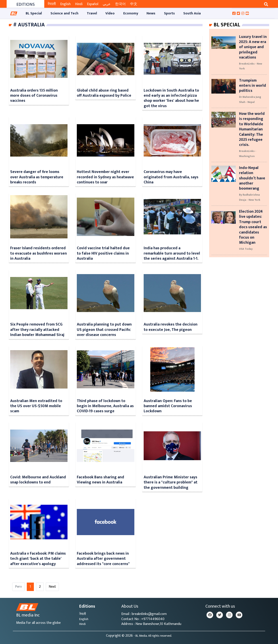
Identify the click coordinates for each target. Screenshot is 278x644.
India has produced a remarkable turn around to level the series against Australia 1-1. (172, 253)
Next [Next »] (52, 587)
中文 (134, 4)
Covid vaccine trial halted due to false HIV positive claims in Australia (103, 253)
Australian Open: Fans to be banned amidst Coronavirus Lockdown (168, 406)
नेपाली (52, 4)
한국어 (120, 4)
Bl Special (227, 25)
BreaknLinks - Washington (248, 153)
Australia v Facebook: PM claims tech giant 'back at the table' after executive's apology (38, 559)
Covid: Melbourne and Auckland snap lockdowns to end (38, 480)
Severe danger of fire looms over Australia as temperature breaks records (37, 177)
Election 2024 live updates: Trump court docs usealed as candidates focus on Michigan (253, 227)
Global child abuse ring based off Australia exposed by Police (104, 93)
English (65, 4)
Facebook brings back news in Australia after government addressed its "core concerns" (103, 559)
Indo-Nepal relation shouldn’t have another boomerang (252, 178)
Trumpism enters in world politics (253, 86)
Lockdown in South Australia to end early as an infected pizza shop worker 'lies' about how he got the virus (171, 98)
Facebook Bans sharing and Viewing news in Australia (100, 480)
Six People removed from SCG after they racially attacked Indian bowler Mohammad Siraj (37, 330)
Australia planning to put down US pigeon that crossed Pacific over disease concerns (104, 330)
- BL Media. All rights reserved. (153, 636)
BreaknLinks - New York (251, 66)
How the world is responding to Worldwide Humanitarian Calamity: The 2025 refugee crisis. (252, 129)
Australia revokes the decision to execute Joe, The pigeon (171, 327)
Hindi (79, 4)
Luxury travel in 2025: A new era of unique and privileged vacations (253, 47)
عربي (107, 4)
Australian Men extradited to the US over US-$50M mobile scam (36, 406)
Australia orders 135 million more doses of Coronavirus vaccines (34, 96)
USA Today (246, 249)
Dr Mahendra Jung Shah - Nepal (250, 99)
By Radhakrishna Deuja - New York (250, 197)
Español (93, 4)
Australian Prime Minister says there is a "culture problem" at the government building (171, 482)
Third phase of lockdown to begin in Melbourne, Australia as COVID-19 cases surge (105, 406)
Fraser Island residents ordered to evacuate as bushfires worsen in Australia (39, 253)
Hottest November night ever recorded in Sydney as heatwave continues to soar (105, 177)
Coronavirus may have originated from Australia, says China (171, 177)
